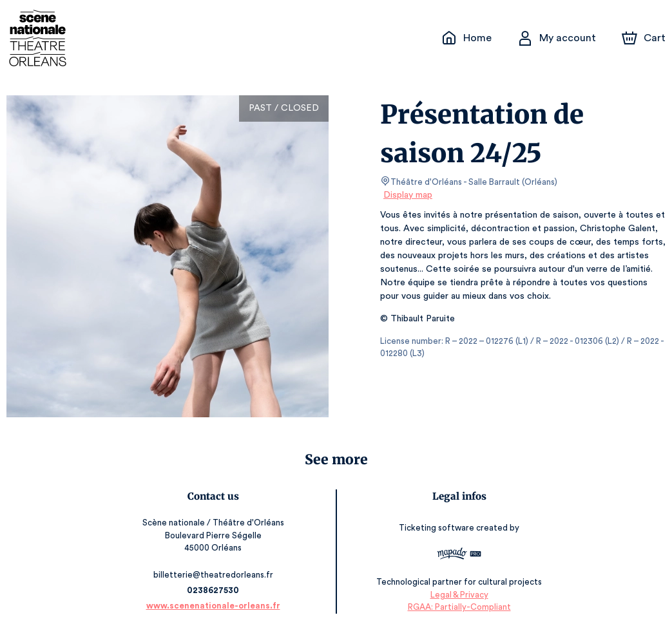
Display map (408, 195)
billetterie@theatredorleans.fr (215, 575)
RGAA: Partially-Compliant (457, 607)
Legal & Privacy (457, 595)
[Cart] (645, 38)
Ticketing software (436, 528)
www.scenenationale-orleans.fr (215, 606)
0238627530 (215, 590)
